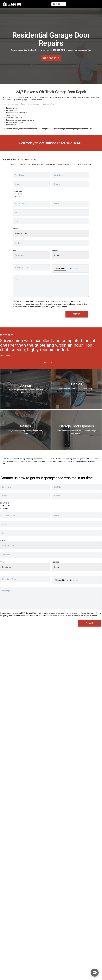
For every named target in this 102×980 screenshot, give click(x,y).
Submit (77, 314)
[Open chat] (95, 973)
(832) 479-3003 (59, 4)
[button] (41, 363)
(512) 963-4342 (70, 143)
